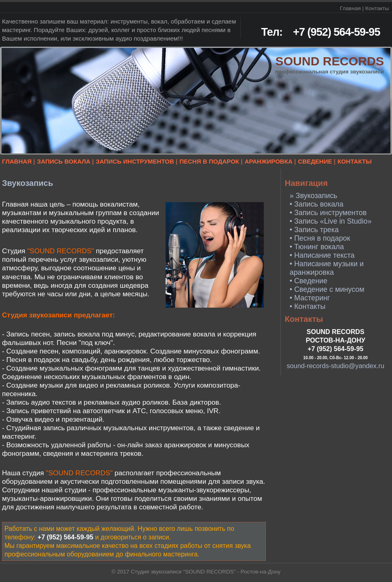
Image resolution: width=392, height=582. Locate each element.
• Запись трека (314, 230)
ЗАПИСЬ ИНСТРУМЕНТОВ (135, 161)
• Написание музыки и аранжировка (327, 268)
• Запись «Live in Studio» (331, 221)
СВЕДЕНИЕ (315, 161)
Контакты (377, 8)
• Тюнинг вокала (317, 247)
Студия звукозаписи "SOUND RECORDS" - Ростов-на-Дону (206, 572)
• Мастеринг (310, 298)
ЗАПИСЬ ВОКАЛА (64, 161)
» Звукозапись (313, 196)
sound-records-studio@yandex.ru (335, 366)
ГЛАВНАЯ (17, 161)
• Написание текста (322, 255)
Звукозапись (28, 183)
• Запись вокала (317, 204)
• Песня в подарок (320, 238)
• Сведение (309, 281)
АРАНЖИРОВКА (269, 161)
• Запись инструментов (328, 213)
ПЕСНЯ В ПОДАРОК (209, 161)
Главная (350, 8)
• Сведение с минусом (327, 289)
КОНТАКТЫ (355, 161)
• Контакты (308, 306)
